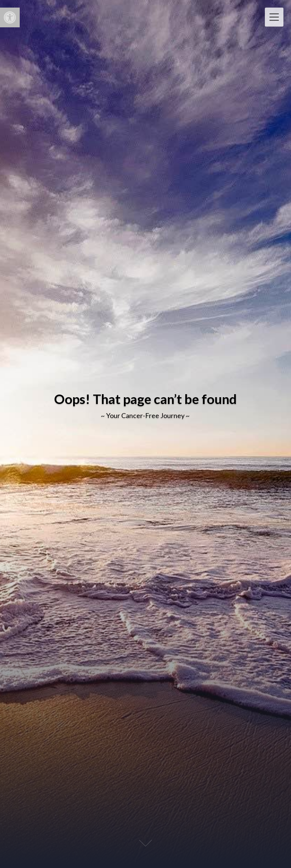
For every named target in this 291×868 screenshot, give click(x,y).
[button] (10, 17)
